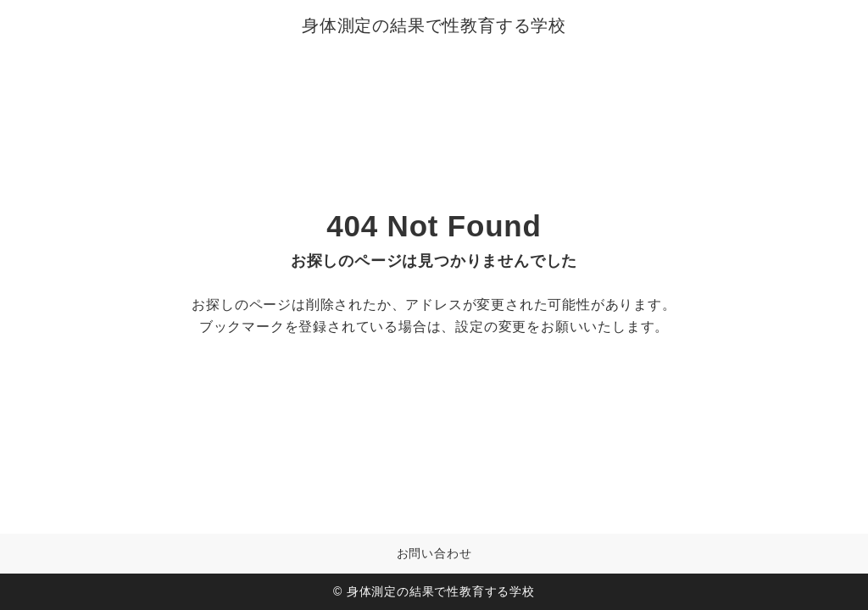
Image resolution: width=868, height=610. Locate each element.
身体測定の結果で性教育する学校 (434, 25)
